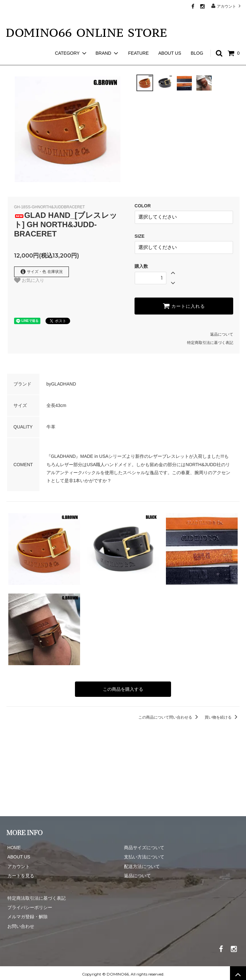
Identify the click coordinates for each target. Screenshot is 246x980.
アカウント (227, 6)
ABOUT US (170, 42)
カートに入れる (184, 304)
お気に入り (29, 280)
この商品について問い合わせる (169, 715)
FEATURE (138, 42)
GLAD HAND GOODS (47, 61)
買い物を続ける (222, 715)
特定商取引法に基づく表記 (210, 341)
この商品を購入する (123, 687)
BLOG (197, 42)
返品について (222, 333)
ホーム (12, 61)
